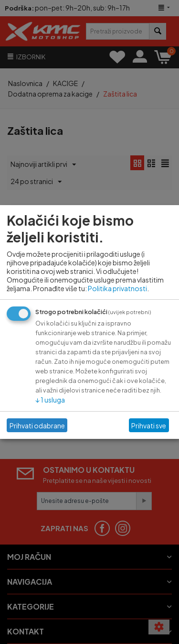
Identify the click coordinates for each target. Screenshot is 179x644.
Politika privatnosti (117, 288)
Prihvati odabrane (37, 426)
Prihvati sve (149, 426)
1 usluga (50, 400)
